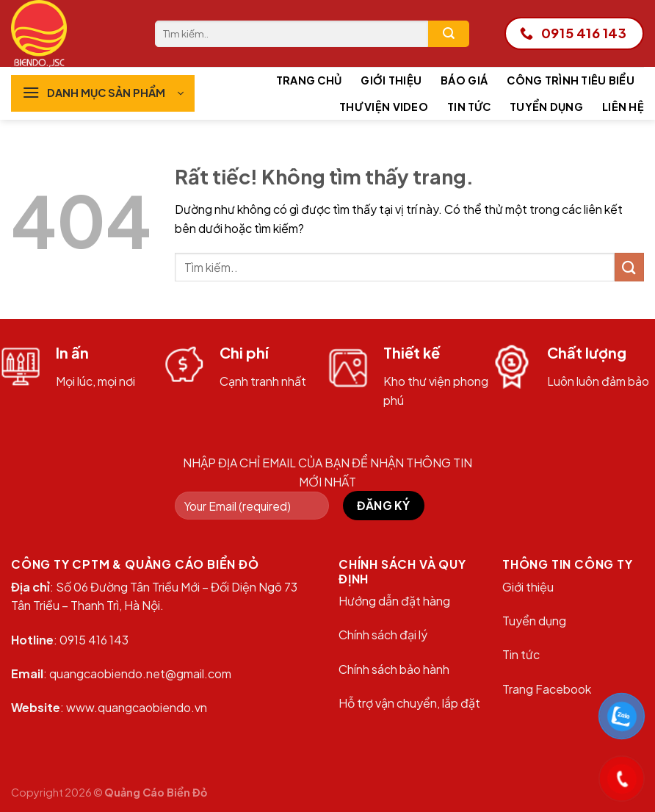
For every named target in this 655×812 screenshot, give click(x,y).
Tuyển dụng (546, 107)
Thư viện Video (384, 107)
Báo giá (464, 80)
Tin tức (469, 107)
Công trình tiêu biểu (571, 80)
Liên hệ (623, 107)
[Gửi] (449, 34)
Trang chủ (309, 80)
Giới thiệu (391, 80)
